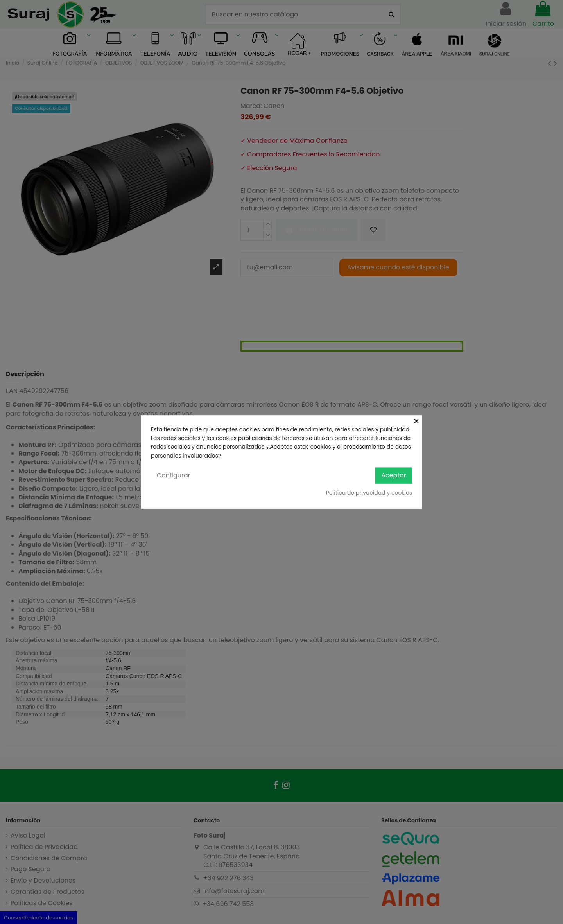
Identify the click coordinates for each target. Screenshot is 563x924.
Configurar (174, 475)
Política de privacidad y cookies (369, 492)
